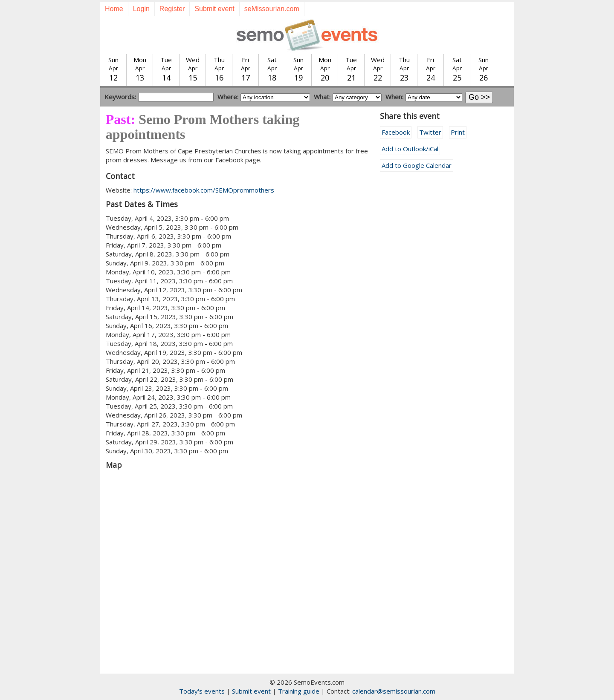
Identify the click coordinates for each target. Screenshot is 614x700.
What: (322, 97)
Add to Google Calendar (417, 165)
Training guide (299, 691)
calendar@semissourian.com (394, 691)
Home (114, 9)
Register (172, 9)
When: (394, 97)
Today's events (202, 691)
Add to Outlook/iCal (410, 149)
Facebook (396, 132)
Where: (228, 97)
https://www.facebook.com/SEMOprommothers (204, 190)
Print (458, 132)
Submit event (214, 9)
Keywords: (120, 97)
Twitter (430, 132)
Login (141, 9)
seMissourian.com (272, 9)
